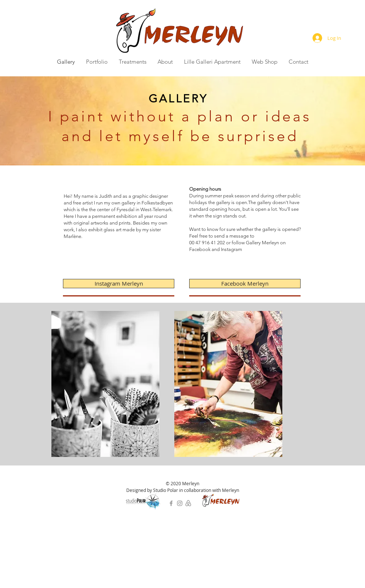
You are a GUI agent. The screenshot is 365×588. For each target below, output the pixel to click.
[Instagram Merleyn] (119, 284)
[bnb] (188, 503)
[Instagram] (180, 503)
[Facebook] (171, 503)
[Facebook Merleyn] (245, 284)
